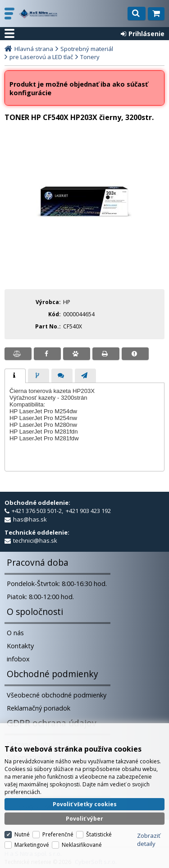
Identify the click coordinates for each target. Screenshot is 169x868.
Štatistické (99, 834)
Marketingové (32, 845)
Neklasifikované (82, 845)
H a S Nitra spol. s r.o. (38, 14)
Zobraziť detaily (149, 840)
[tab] (15, 376)
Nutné (22, 834)
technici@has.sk (35, 540)
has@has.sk (30, 519)
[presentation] (15, 376)
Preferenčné (58, 834)
